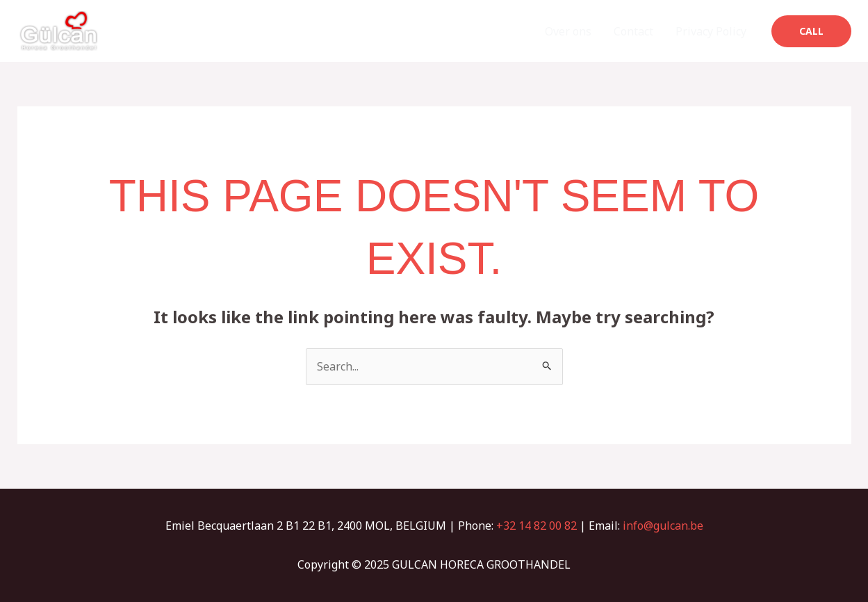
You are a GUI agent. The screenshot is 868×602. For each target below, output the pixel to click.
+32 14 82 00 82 (537, 526)
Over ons (568, 31)
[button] (811, 31)
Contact (633, 31)
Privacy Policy (711, 31)
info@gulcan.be (663, 526)
